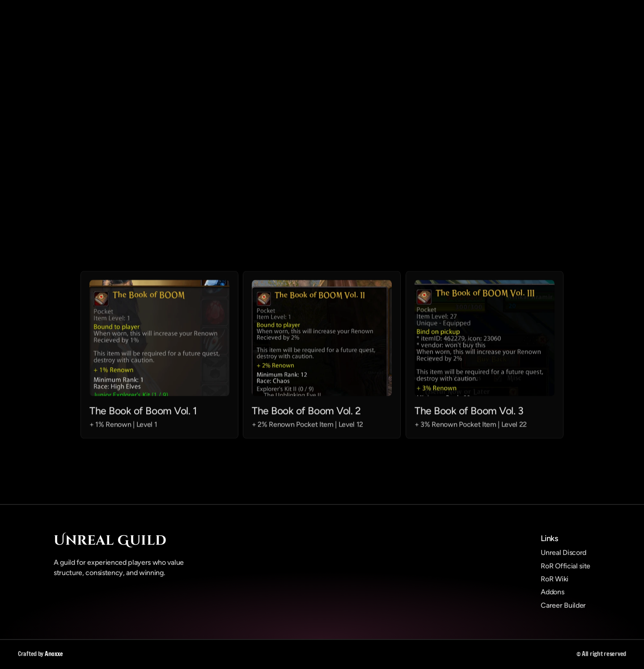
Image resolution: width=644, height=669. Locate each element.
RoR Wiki (554, 579)
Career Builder (563, 605)
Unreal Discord (563, 553)
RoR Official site (566, 566)
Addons (552, 592)
